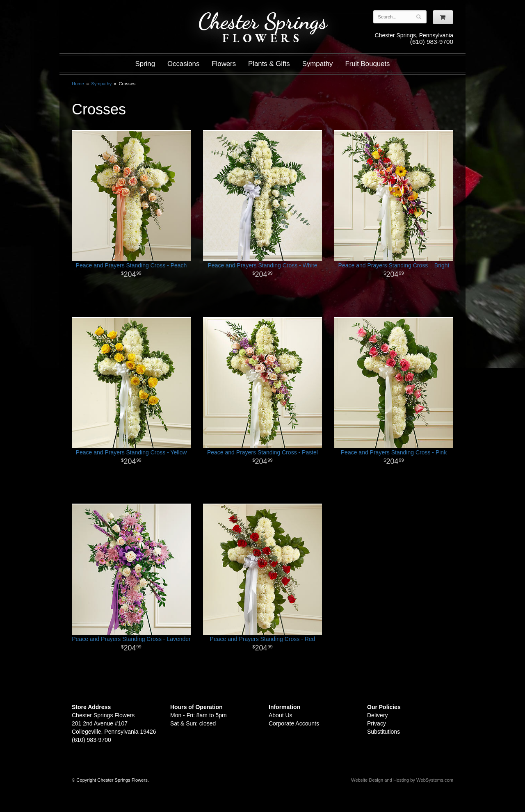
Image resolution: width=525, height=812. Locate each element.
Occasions (183, 64)
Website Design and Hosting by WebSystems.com (402, 780)
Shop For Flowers (121, 13)
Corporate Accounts (294, 723)
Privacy (377, 723)
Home (78, 84)
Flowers (224, 64)
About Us (281, 715)
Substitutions (383, 732)
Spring (145, 64)
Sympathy (318, 64)
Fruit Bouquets (367, 64)
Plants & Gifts (269, 64)
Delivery (378, 715)
